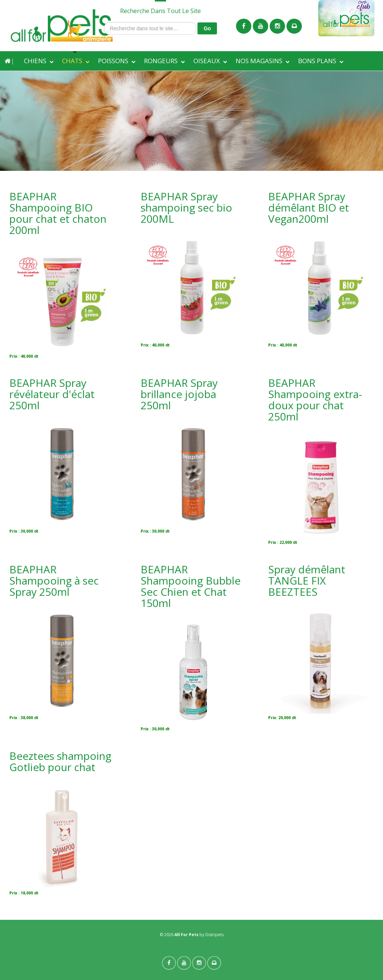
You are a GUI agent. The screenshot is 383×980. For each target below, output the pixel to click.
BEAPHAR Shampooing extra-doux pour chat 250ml (315, 400)
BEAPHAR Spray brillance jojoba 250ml (179, 394)
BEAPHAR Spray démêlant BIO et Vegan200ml (309, 207)
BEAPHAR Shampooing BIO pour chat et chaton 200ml (58, 213)
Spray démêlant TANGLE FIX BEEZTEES (307, 580)
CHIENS (35, 61)
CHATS (72, 61)
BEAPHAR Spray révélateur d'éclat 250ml (52, 394)
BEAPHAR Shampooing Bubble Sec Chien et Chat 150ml (191, 586)
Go (207, 28)
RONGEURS (161, 61)
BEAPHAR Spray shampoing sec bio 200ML (186, 207)
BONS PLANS (317, 61)
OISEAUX (207, 61)
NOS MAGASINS (259, 61)
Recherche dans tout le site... (104, 22)
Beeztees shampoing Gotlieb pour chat (60, 761)
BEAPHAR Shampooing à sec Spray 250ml (54, 580)
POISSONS (113, 61)
